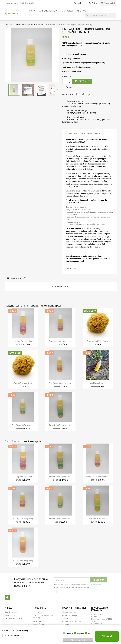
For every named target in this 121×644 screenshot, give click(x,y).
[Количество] (65, 81)
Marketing (92, 633)
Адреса (65, 625)
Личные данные (69, 612)
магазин (32, 11)
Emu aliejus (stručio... (98, 519)
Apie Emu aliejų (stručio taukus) (57, 11)
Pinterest (89, 94)
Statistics (80, 633)
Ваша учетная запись (74, 608)
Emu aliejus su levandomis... (23, 341)
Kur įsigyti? (38, 612)
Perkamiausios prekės (14, 618)
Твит (83, 94)
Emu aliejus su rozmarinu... (23, 425)
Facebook (7, 598)
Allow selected (78, 640)
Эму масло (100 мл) (98, 383)
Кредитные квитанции (72, 622)
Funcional (70, 633)
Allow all (107, 636)
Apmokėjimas (39, 624)
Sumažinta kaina (11, 612)
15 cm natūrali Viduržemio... (98, 341)
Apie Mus (81, 11)
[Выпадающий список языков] (79, 3)
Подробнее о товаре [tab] (91, 133)
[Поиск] (101, 16)
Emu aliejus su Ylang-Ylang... (60, 383)
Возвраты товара (70, 615)
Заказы (65, 618)
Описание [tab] (72, 133)
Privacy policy (22, 630)
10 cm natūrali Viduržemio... (23, 383)
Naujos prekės (11, 615)
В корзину (82, 81)
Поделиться (77, 94)
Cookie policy (8, 630)
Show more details (12, 635)
